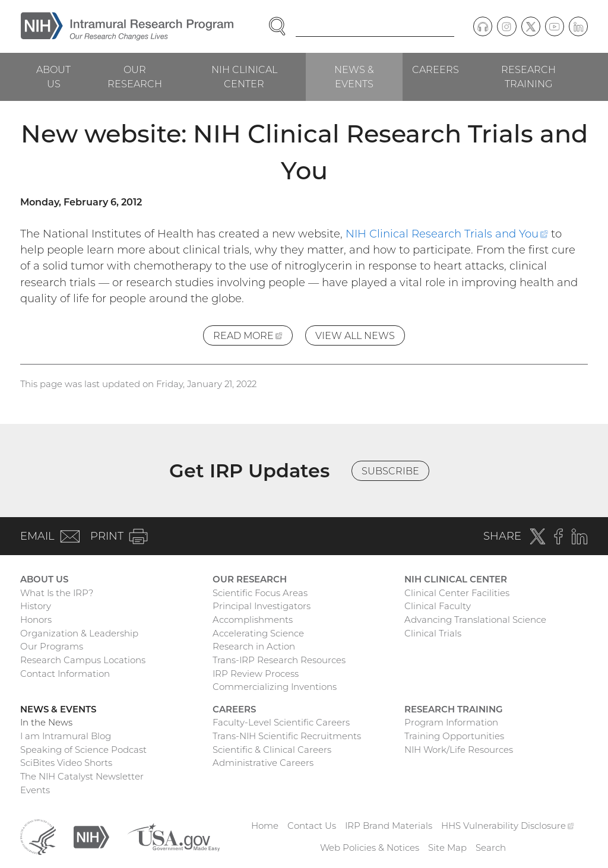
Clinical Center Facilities (457, 593)
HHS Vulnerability (508, 826)
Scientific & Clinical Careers (272, 750)
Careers (436, 69)
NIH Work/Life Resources (459, 750)
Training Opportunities (454, 736)
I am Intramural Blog (66, 736)
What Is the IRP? (57, 593)
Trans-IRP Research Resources (279, 660)
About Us (53, 77)
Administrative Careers (263, 763)
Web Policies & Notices (370, 848)
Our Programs (52, 646)
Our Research (135, 77)
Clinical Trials (433, 633)
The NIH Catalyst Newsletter (82, 776)
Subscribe (390, 471)
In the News (46, 722)
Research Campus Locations (83, 660)
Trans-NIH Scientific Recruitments (287, 736)
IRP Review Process (256, 674)
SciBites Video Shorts (66, 763)
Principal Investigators (262, 606)
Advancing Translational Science (475, 620)
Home (265, 826)
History (36, 606)
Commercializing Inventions (275, 687)
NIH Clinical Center (244, 77)
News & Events (354, 77)
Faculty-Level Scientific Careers (281, 722)
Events (35, 790)
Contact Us (312, 826)
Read (253, 337)
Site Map (447, 848)
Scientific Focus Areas (260, 593)
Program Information (451, 722)
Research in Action (254, 646)
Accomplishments (253, 620)
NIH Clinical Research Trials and (447, 234)
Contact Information (65, 674)
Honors (36, 620)
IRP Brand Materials (389, 826)
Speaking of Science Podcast (83, 750)
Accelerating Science (258, 633)
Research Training (528, 77)
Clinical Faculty (438, 606)
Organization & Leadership (79, 633)
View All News (355, 335)
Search (491, 848)
